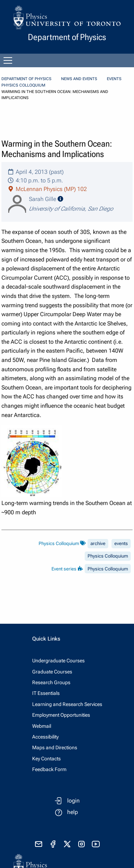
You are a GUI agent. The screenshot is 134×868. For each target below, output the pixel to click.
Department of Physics (26, 79)
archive (98, 543)
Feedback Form (49, 769)
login (73, 801)
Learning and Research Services (67, 704)
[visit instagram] (81, 844)
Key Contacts (46, 759)
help (73, 812)
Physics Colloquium (23, 85)
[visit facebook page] (53, 844)
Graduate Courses (52, 672)
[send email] (39, 844)
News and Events (79, 79)
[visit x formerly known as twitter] (67, 844)
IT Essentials (46, 693)
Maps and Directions (55, 747)
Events (114, 79)
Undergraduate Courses (58, 661)
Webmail (42, 726)
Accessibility (45, 737)
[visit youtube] (96, 844)
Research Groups (51, 682)
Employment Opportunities (61, 715)
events (121, 543)
